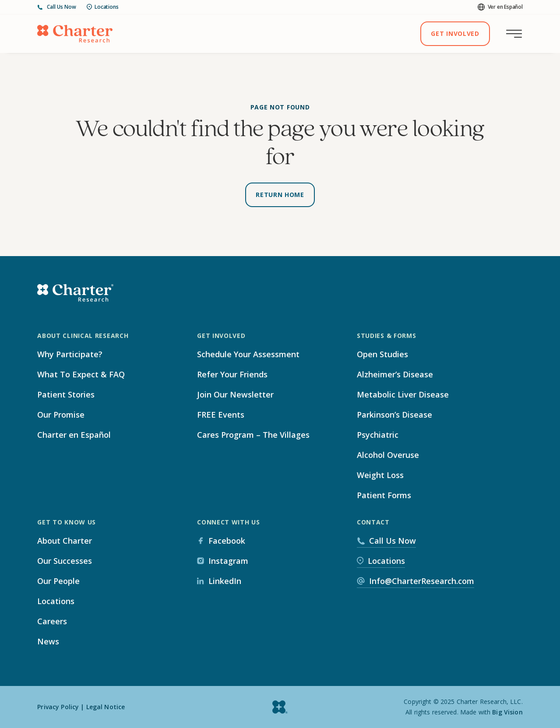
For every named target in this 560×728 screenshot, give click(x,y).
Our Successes (65, 561)
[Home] (75, 34)
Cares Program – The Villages (253, 435)
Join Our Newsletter (235, 394)
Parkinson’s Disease (394, 415)
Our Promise (61, 415)
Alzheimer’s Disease (395, 374)
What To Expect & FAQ (81, 374)
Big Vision (507, 712)
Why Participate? (70, 354)
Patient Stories (66, 394)
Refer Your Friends (232, 374)
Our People (58, 581)
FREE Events (221, 415)
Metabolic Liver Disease (403, 394)
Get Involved (455, 33)
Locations (102, 7)
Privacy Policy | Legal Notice (81, 707)
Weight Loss (380, 475)
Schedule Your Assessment (248, 354)
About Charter (65, 541)
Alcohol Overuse (388, 455)
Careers (52, 621)
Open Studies (382, 354)
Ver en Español (500, 7)
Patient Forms (384, 495)
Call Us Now (57, 7)
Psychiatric (378, 435)
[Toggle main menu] (514, 34)
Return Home (280, 195)
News (48, 641)
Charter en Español (74, 435)
